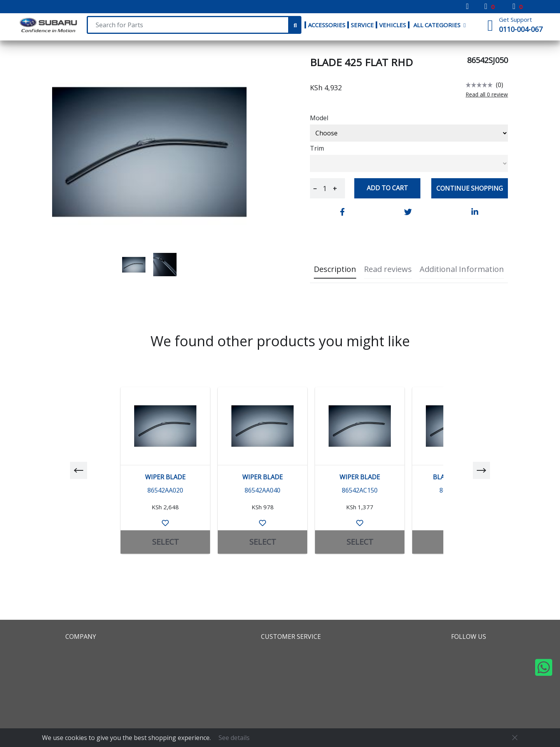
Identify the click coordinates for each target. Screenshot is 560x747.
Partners (81, 675)
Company (81, 637)
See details (234, 738)
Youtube (471, 687)
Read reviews (388, 269)
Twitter (469, 664)
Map (73, 664)
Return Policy (284, 664)
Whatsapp (473, 698)
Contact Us (280, 687)
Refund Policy (284, 675)
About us (81, 653)
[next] (481, 470)
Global (77, 687)
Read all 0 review (487, 95)
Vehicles (393, 25)
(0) (500, 85)
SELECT (165, 542)
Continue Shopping (470, 188)
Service (362, 25)
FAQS (270, 653)
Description (335, 269)
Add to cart (387, 188)
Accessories (327, 25)
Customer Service (291, 637)
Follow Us (469, 637)
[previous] (79, 470)
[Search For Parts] (188, 25)
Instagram (473, 675)
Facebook (472, 653)
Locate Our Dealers (98, 698)
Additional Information (462, 269)
